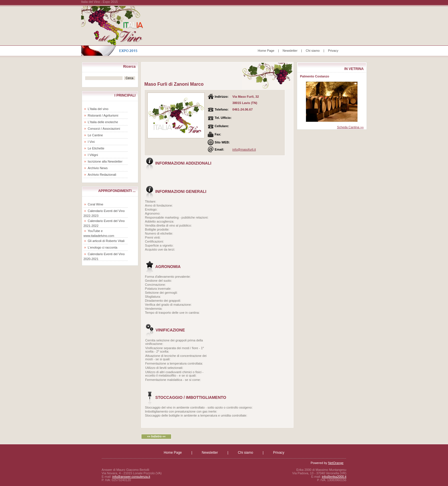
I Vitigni (93, 155)
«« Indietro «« (156, 436)
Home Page (266, 51)
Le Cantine (95, 135)
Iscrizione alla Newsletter (105, 161)
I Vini (91, 142)
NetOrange (336, 463)
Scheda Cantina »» (350, 127)
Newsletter (290, 51)
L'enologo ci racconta (103, 247)
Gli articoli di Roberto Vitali (106, 241)
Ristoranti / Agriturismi (103, 115)
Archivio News (98, 168)
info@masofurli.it (244, 149)
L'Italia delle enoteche (103, 122)
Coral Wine (95, 204)
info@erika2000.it (334, 477)
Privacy (333, 51)
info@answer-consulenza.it (131, 477)
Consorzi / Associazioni (104, 129)
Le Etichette (96, 148)
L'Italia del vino (98, 109)
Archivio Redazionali (102, 175)
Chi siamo (313, 51)
